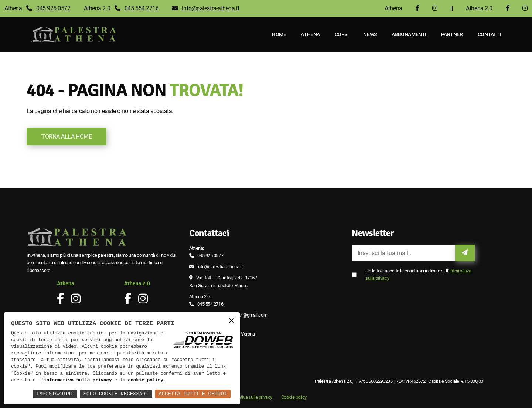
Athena (311, 34)
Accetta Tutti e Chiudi (193, 394)
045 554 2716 (137, 8)
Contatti (489, 34)
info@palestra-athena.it (205, 8)
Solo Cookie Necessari (116, 394)
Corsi (342, 34)
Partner (452, 34)
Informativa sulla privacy (249, 397)
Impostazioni (55, 394)
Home (279, 34)
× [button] (231, 321)
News (370, 34)
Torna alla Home (66, 137)
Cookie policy (294, 397)
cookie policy (146, 380)
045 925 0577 (48, 8)
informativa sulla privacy (78, 380)
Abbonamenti (409, 34)
